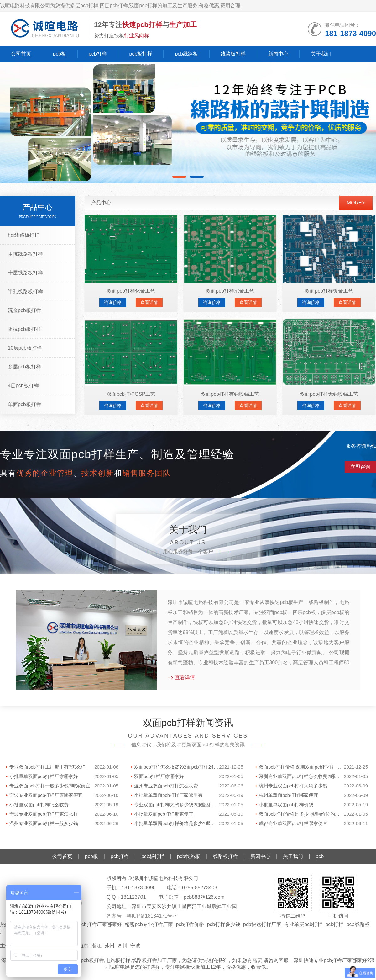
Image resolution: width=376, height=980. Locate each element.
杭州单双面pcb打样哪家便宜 (288, 795)
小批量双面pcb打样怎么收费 (39, 805)
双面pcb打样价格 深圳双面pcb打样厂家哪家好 (301, 767)
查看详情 (149, 302)
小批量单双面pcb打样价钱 (286, 805)
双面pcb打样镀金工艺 (329, 291)
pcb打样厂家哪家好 (100, 924)
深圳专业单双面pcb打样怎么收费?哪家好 (301, 776)
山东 (83, 946)
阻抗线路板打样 (25, 254)
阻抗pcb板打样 (24, 329)
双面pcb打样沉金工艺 (230, 291)
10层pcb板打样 (25, 348)
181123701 (133, 897)
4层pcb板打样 (23, 386)
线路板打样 (233, 54)
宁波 (135, 946)
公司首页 (21, 54)
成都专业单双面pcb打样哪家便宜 (293, 823)
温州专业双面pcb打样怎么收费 (166, 786)
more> (356, 203)
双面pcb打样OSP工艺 (131, 394)
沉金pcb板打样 (24, 310)
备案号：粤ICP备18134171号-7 (142, 916)
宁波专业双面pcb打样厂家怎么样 (44, 814)
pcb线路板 (186, 54)
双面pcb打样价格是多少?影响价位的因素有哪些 (301, 814)
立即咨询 (360, 467)
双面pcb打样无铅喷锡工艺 (329, 394)
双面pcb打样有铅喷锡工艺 (230, 394)
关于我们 (321, 54)
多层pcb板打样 (24, 367)
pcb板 (60, 54)
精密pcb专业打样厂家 (149, 924)
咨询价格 (113, 302)
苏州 (109, 946)
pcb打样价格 (190, 924)
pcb (320, 856)
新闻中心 (278, 54)
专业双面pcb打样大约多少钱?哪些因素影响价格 (177, 805)
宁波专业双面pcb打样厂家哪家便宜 (46, 795)
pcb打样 (98, 54)
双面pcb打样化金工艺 (131, 291)
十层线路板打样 (25, 273)
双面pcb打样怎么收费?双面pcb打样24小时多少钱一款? (177, 767)
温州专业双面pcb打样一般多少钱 (44, 823)
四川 (123, 946)
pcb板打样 (141, 54)
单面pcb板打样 (24, 404)
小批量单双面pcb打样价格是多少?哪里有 (177, 823)
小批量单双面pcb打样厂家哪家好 (44, 776)
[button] (179, 177)
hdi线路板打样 (24, 235)
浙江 (97, 946)
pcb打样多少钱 (224, 924)
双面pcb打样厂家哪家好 (159, 776)
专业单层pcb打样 (303, 924)
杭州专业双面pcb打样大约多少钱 (293, 786)
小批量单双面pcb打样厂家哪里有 (168, 795)
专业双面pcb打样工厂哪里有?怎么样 (47, 767)
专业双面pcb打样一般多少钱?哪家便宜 (50, 786)
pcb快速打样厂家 (262, 924)
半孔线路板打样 (25, 291)
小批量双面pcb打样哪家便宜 (164, 814)
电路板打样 (118, 960)
